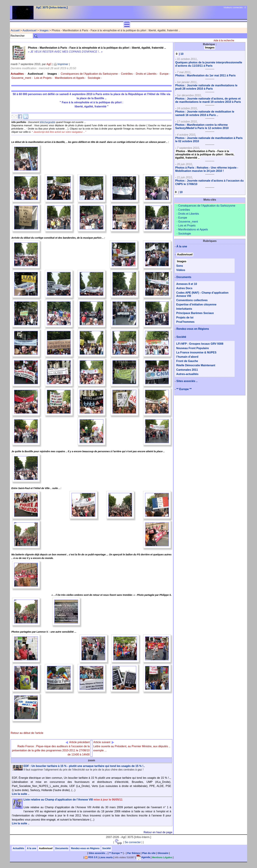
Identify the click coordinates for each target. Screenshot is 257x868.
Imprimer (61, 64)
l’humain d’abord (187, 357)
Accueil (15, 30)
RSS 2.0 (91, 857)
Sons (180, 266)
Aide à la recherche (224, 40)
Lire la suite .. (21, 794)
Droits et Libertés (146, 74)
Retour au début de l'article (27, 733)
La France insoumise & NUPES (196, 352)
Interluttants (184, 309)
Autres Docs (184, 288)
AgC (49, 64)
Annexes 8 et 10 (187, 284)
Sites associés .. (187, 381)
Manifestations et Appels (70, 78)
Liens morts (106, 857)
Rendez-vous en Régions (193, 329)
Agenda (143, 857)
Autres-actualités (187, 374)
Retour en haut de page (158, 832)
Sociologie (94, 78)
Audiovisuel (29, 30)
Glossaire (163, 853)
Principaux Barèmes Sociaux (195, 313)
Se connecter (133, 842)
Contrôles (127, 74)
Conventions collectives (192, 300)
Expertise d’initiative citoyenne (196, 304)
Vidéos (181, 270)
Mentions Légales (162, 857)
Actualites (17, 74)
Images (44, 30)
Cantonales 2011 (187, 370)
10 (182, 54)
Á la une (182, 246)
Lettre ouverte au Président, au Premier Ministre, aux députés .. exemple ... (132, 746)
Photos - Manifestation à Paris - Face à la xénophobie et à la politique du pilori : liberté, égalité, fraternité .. (205, 154)
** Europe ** (184, 389)
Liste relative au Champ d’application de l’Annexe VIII (73, 800)
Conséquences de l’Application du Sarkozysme (89, 74)
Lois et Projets (43, 78)
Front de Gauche (187, 361)
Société (181, 337)
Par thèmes (134, 853)
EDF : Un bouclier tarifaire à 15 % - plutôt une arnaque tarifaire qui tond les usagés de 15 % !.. (84, 766)
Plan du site (149, 853)
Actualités (18, 848)
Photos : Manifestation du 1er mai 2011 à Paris (205, 75)
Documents (184, 277)
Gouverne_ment (21, 78)
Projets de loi (185, 318)
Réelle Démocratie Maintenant (196, 365)
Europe (164, 74)
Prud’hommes (185, 322)
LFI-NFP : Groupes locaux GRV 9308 (200, 344)
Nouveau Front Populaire (193, 348)
